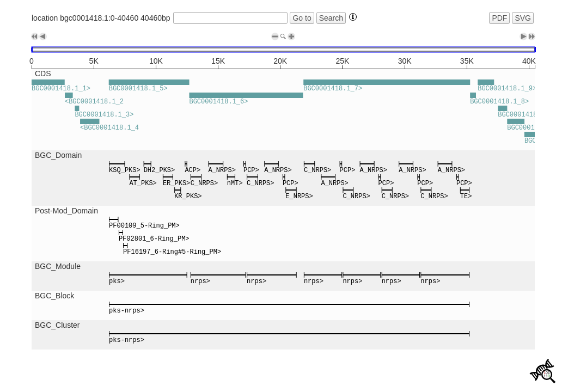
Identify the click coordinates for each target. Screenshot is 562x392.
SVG (523, 18)
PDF (499, 18)
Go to (302, 18)
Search (331, 18)
